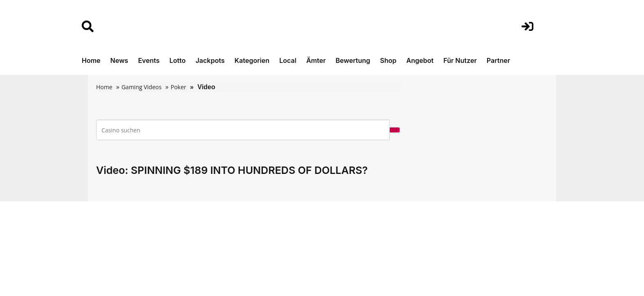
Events (149, 60)
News (120, 60)
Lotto (177, 60)
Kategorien (252, 60)
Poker (178, 87)
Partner (498, 60)
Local (288, 60)
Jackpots (210, 60)
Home (91, 60)
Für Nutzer (460, 60)
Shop (388, 60)
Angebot (420, 60)
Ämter (316, 60)
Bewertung (353, 60)
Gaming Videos (142, 87)
